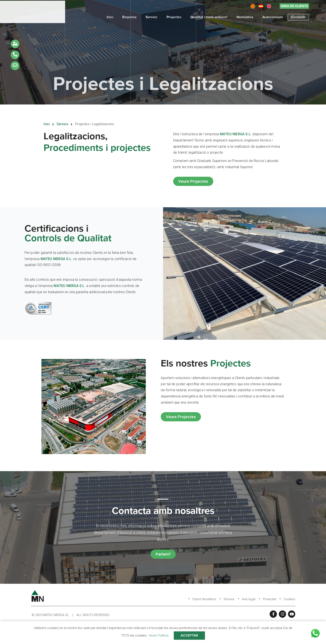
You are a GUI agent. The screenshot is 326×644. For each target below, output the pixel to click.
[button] (294, 5)
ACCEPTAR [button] (189, 635)
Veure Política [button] (159, 635)
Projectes (174, 17)
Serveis (151, 17)
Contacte (298, 17)
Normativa (245, 17)
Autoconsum (273, 17)
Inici (110, 17)
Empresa (129, 17)
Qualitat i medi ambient (209, 17)
